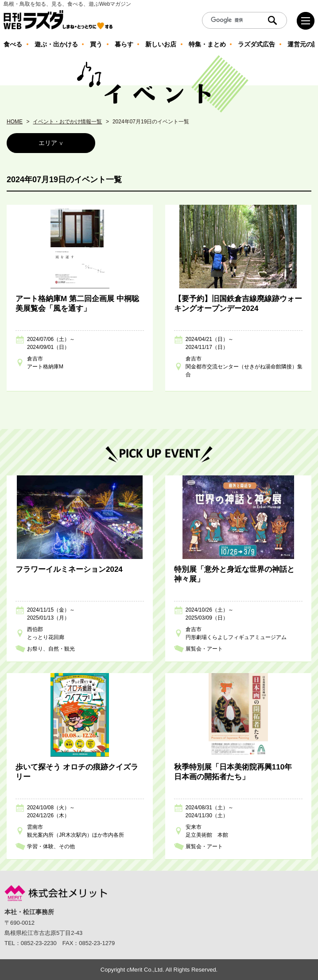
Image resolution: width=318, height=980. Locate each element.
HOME (15, 122)
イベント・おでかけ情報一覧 (67, 122)
